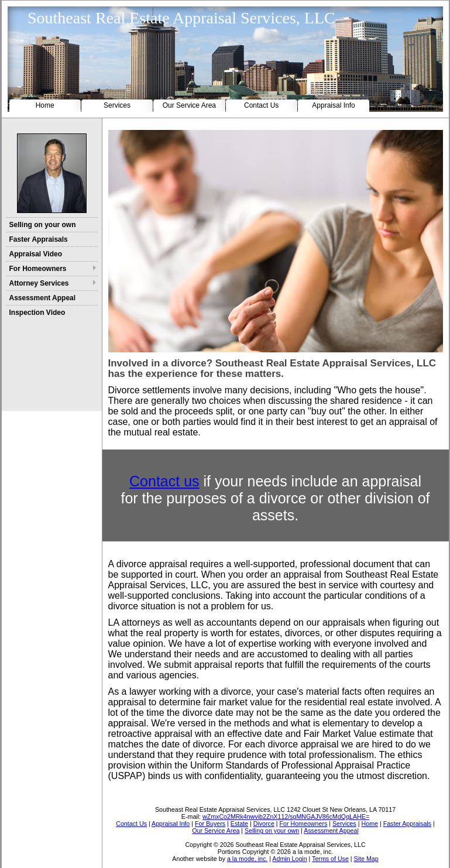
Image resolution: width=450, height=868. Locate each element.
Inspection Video (37, 313)
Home (45, 105)
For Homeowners (38, 269)
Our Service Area (189, 105)
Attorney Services (39, 283)
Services (117, 105)
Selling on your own (43, 225)
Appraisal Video (36, 254)
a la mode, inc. (247, 859)
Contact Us (261, 105)
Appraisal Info (333, 105)
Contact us (164, 481)
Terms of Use (330, 859)
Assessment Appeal (43, 298)
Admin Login (289, 859)
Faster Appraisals (39, 239)
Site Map (366, 859)
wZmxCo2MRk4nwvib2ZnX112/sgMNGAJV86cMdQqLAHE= (286, 816)
